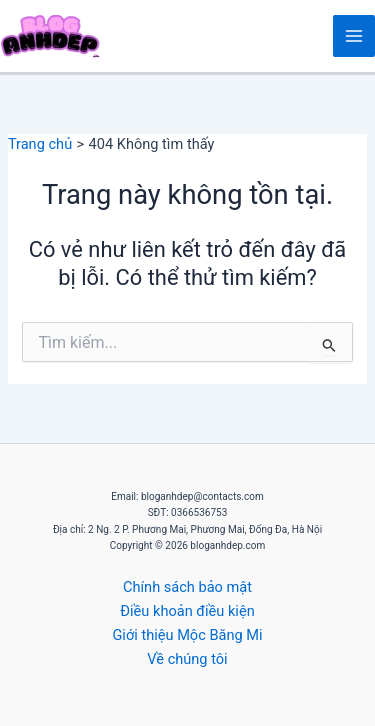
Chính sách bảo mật (187, 587)
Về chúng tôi (187, 659)
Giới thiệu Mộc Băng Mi (187, 635)
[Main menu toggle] (354, 36)
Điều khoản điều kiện (187, 611)
